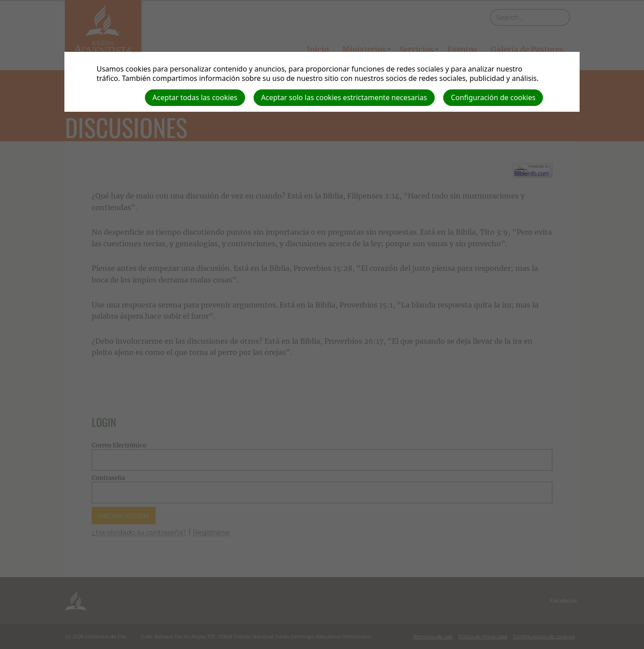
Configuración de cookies (493, 97)
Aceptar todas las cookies (195, 97)
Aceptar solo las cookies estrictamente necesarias (344, 97)
